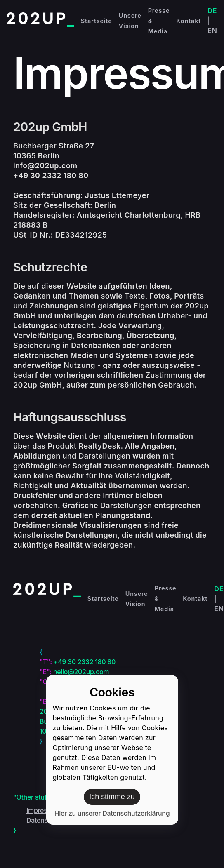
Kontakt (189, 21)
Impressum (43, 810)
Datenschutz (46, 820)
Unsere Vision (130, 21)
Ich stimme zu (112, 797)
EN (212, 31)
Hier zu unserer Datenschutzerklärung (112, 813)
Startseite (97, 21)
